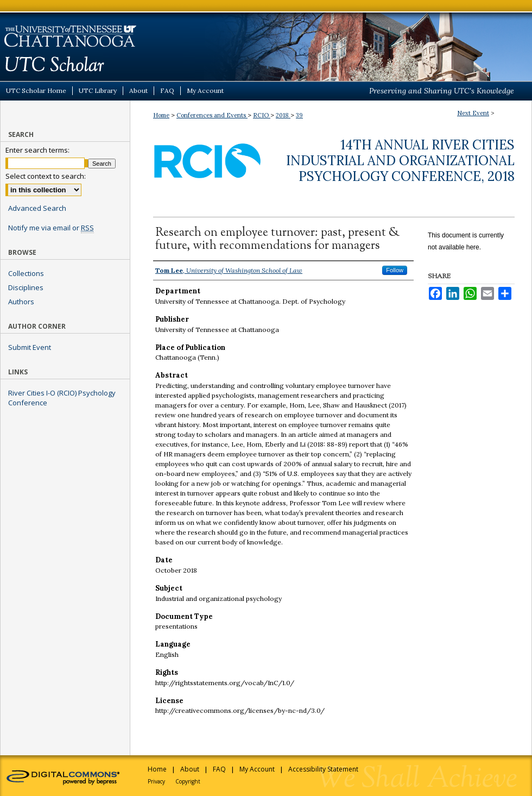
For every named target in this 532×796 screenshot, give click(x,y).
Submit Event (30, 347)
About (190, 769)
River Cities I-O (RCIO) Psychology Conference (62, 398)
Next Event (473, 113)
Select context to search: (46, 176)
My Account (257, 769)
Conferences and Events (212, 115)
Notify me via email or (51, 228)
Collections (26, 273)
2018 (283, 115)
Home (161, 115)
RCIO (262, 115)
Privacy (156, 781)
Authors (21, 302)
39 (299, 115)
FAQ (219, 769)
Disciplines (26, 287)
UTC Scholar (266, 40)
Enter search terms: (37, 150)
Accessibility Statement (323, 769)
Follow (395, 270)
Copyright (188, 781)
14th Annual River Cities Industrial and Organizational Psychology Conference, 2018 (400, 161)
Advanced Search (37, 208)
